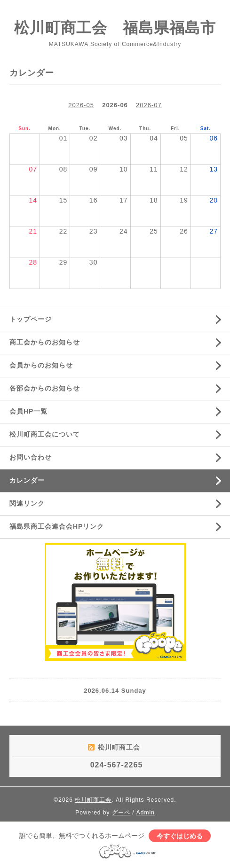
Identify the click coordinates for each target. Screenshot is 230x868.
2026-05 (81, 105)
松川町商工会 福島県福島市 (115, 28)
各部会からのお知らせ (45, 388)
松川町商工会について (45, 434)
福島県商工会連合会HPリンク (57, 526)
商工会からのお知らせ (45, 342)
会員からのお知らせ (41, 365)
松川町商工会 (93, 800)
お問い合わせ (31, 457)
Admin (146, 813)
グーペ (121, 813)
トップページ (31, 319)
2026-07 (149, 105)
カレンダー (27, 480)
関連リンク (27, 503)
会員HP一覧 (28, 411)
